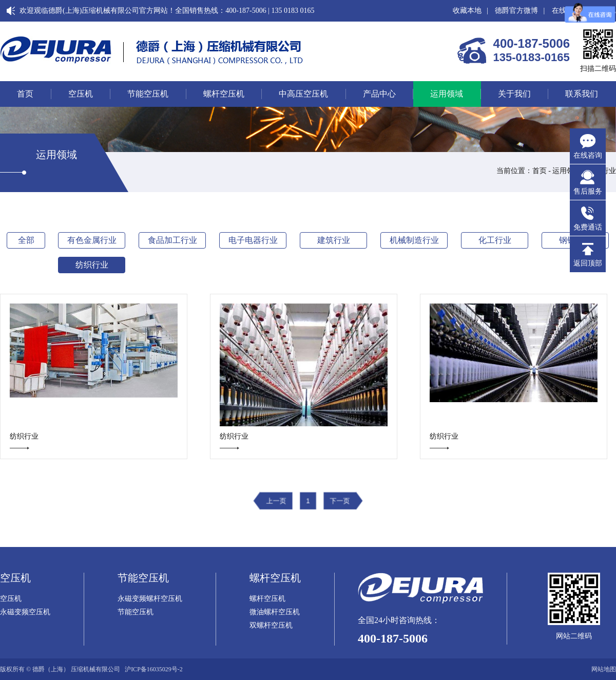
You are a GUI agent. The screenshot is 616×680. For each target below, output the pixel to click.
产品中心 (379, 94)
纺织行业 (92, 265)
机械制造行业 (414, 240)
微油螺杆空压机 (275, 612)
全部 (26, 240)
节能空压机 (148, 94)
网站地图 (604, 669)
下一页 (337, 501)
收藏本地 (467, 11)
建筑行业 (334, 240)
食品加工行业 (172, 240)
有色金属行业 (92, 240)
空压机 (81, 94)
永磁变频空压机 (25, 612)
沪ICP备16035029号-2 (154, 669)
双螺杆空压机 (271, 626)
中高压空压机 (303, 94)
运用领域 (447, 94)
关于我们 (514, 94)
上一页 (279, 501)
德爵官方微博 (516, 11)
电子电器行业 (253, 240)
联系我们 (582, 94)
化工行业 (495, 240)
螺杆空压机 (224, 94)
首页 (25, 94)
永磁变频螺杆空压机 (150, 599)
